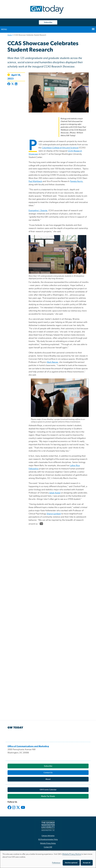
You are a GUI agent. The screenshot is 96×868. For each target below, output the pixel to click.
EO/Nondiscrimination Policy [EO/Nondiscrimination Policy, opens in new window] (48, 839)
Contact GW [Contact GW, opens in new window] (48, 847)
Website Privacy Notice (72, 854)
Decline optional (71, 863)
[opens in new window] (10, 809)
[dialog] (48, 859)
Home (10, 35)
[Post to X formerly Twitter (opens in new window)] (13, 84)
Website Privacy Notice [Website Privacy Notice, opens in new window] (48, 843)
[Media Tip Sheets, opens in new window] (48, 796)
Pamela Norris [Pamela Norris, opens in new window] (76, 181)
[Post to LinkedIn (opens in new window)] (16, 84)
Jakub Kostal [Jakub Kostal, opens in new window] (55, 493)
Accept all (87, 863)
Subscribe (48, 22)
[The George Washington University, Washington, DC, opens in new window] (48, 826)
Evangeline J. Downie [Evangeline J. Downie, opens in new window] (38, 211)
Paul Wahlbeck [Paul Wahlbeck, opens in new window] (35, 181)
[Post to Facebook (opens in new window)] (9, 84)
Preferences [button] (56, 863)
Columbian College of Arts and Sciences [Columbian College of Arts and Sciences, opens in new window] (60, 148)
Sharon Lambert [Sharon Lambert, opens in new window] (54, 514)
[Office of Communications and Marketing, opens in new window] (28, 746)
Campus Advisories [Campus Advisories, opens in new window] (48, 836)
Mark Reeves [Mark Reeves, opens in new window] (53, 362)
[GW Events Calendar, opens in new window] (48, 790)
